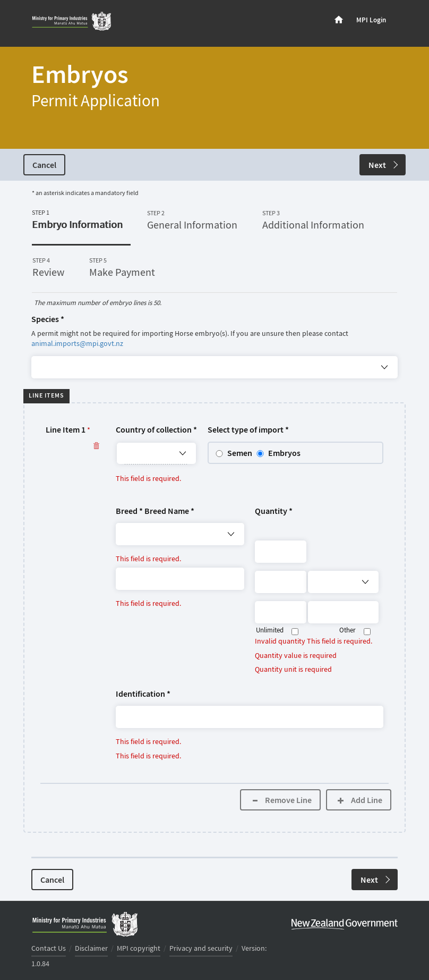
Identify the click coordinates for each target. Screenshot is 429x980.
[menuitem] (339, 20)
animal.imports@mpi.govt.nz (77, 344)
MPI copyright (139, 949)
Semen (240, 454)
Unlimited (270, 631)
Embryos (284, 454)
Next (383, 166)
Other (348, 631)
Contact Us (49, 949)
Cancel (44, 166)
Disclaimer (91, 949)
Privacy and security (201, 949)
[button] (214, 602)
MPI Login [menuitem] (371, 20)
